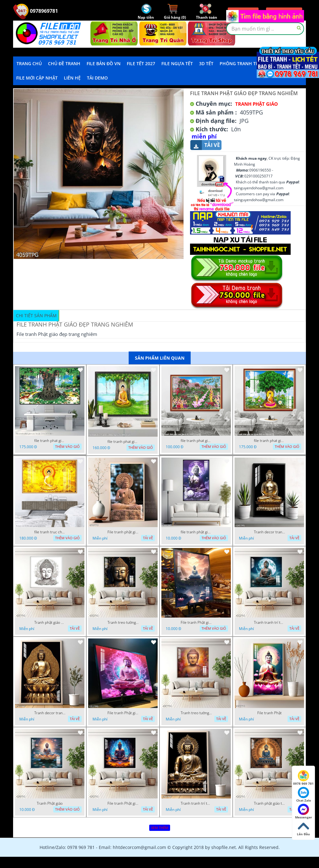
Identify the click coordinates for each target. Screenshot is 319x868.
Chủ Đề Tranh (64, 63)
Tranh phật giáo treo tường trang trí (269, 803)
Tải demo (97, 78)
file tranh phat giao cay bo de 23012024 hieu (50, 441)
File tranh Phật (269, 713)
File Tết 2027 (141, 63)
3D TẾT (206, 63)
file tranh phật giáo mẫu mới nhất (196, 532)
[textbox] (265, 29)
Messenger (304, 812)
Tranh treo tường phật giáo (123, 623)
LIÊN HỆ (72, 78)
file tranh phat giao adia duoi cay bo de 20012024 (123, 442)
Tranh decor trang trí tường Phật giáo (269, 532)
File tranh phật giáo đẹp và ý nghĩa (123, 532)
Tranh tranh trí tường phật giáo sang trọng (269, 623)
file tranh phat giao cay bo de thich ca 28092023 (269, 441)
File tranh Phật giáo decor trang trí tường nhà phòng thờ (196, 623)
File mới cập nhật (37, 78)
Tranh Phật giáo (50, 803)
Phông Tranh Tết (240, 63)
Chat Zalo (304, 795)
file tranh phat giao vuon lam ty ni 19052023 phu (196, 441)
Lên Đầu (303, 828)
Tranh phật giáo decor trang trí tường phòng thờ (50, 623)
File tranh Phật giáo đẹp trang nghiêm (123, 803)
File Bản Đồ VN (104, 63)
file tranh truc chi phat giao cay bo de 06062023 (50, 532)
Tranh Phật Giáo (257, 104)
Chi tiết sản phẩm (36, 315)
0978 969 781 (303, 778)
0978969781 (36, 11)
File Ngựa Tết (177, 63)
